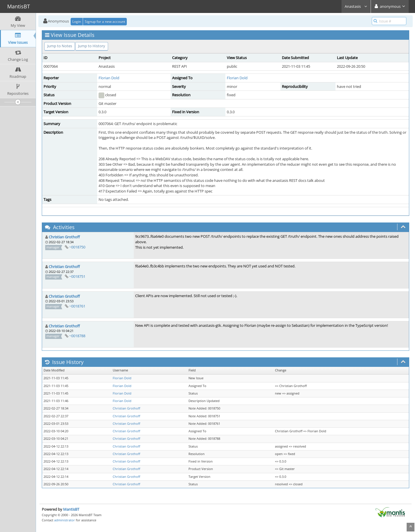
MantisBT (71, 509)
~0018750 (77, 247)
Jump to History (92, 46)
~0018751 (77, 276)
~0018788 (77, 336)
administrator (65, 520)
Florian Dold (109, 78)
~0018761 (77, 306)
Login (77, 21)
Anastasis (356, 6)
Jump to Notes (60, 46)
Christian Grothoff (64, 237)
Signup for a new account (105, 21)
